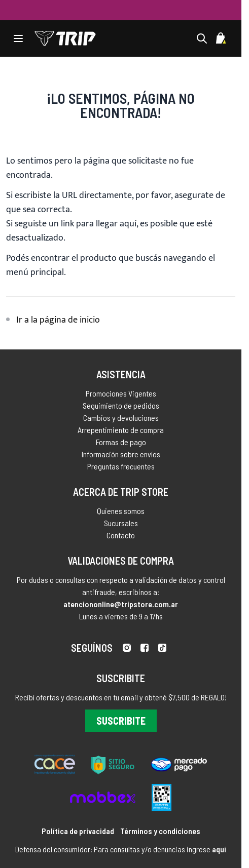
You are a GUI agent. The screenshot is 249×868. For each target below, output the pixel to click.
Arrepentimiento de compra (121, 430)
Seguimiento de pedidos (121, 405)
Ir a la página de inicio (58, 320)
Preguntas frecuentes (121, 466)
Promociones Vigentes (121, 393)
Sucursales (121, 526)
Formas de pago (121, 442)
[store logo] (65, 38)
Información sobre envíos (121, 454)
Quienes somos (121, 514)
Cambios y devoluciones (121, 418)
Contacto (121, 538)
